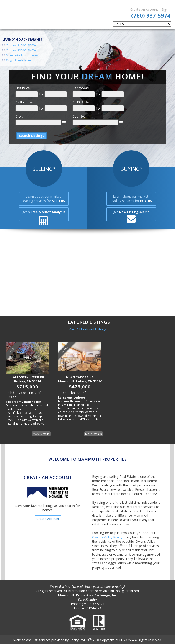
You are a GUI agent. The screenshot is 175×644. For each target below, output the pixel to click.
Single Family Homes (20, 60)
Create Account (48, 519)
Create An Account (144, 9)
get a (44, 212)
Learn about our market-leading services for (44, 199)
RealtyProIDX (81, 640)
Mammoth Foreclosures (22, 55)
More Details (41, 434)
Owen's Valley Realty (107, 537)
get (131, 212)
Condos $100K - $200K (21, 45)
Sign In (166, 9)
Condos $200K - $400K (21, 50)
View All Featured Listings (87, 329)
